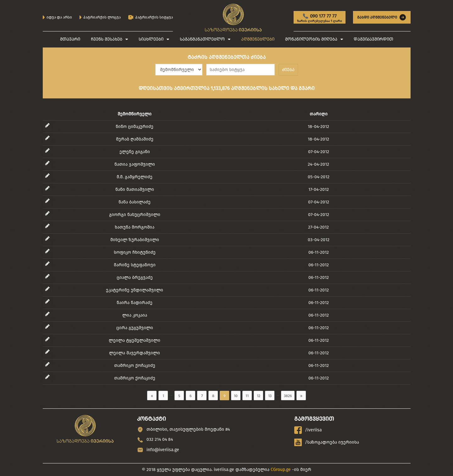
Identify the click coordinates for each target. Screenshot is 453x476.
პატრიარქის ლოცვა (100, 17)
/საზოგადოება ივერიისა (327, 442)
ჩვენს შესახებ (107, 39)
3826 (288, 396)
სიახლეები (151, 39)
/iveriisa (308, 430)
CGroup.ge (281, 470)
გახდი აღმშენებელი (382, 17)
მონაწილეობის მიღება (311, 39)
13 (270, 396)
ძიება (288, 70)
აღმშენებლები (258, 39)
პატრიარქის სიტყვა (151, 17)
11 (247, 396)
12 (259, 396)
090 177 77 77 (320, 18)
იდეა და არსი (57, 17)
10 (236, 396)
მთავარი (70, 39)
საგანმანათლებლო (202, 39)
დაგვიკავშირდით (373, 39)
